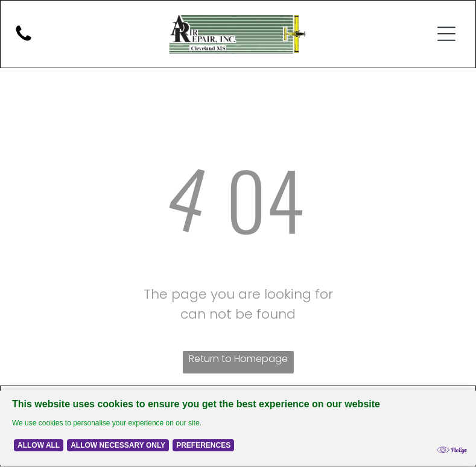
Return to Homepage (238, 359)
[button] (446, 34)
